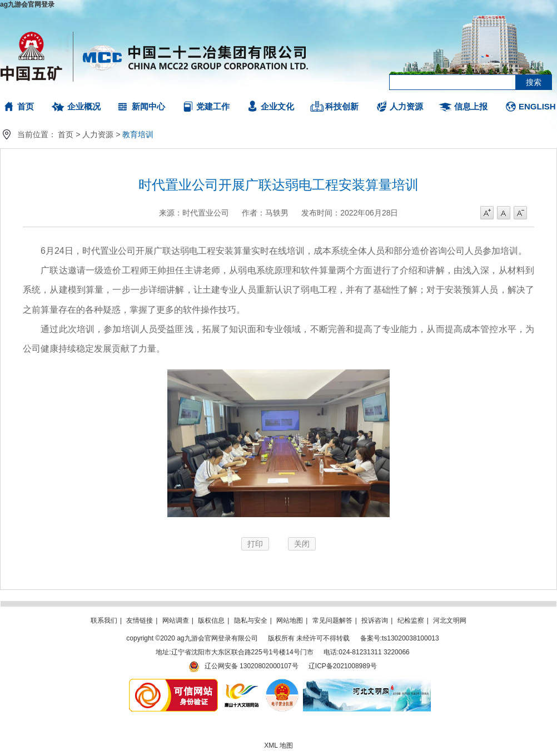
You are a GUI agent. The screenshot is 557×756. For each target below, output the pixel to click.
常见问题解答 (332, 620)
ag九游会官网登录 (27, 4)
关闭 (302, 544)
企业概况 (84, 106)
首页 (26, 106)
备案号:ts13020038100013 (400, 638)
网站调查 (176, 620)
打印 (255, 544)
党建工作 (213, 106)
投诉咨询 (375, 620)
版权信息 (211, 620)
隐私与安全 (251, 620)
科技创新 (342, 106)
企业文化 (277, 106)
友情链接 (140, 620)
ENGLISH (537, 106)
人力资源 (406, 106)
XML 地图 (278, 745)
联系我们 (104, 620)
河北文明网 (450, 620)
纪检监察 (411, 620)
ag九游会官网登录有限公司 (155, 56)
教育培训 (138, 134)
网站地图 (290, 620)
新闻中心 (148, 106)
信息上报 (471, 106)
